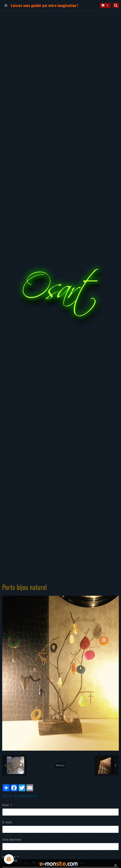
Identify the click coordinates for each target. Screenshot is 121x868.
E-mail (7, 822)
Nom (6, 805)
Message (9, 857)
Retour (60, 765)
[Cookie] (9, 859)
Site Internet (12, 840)
